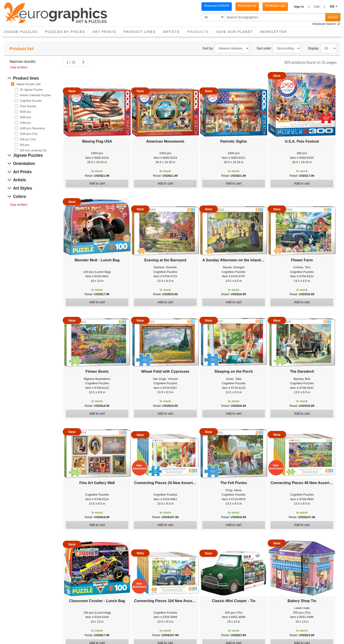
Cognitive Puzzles (31, 101)
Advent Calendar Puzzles (35, 95)
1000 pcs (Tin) (29, 134)
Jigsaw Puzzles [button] (21, 32)
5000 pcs (25, 112)
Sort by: (208, 48)
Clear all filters (19, 67)
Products (200, 30)
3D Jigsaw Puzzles (31, 90)
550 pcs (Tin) (28, 139)
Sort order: (264, 48)
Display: (314, 48)
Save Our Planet (235, 32)
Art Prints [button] (105, 32)
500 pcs (25, 145)
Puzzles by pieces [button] (65, 32)
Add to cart (97, 183)
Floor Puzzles (28, 106)
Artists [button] (171, 32)
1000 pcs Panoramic (32, 128)
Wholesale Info (247, 6)
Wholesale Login (275, 6)
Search (333, 17)
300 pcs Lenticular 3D (33, 150)
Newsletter (274, 32)
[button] (302, 7)
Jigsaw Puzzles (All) (28, 84)
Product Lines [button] (139, 32)
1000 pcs (25, 123)
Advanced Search (326, 24)
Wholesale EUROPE (217, 6)
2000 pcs (25, 117)
